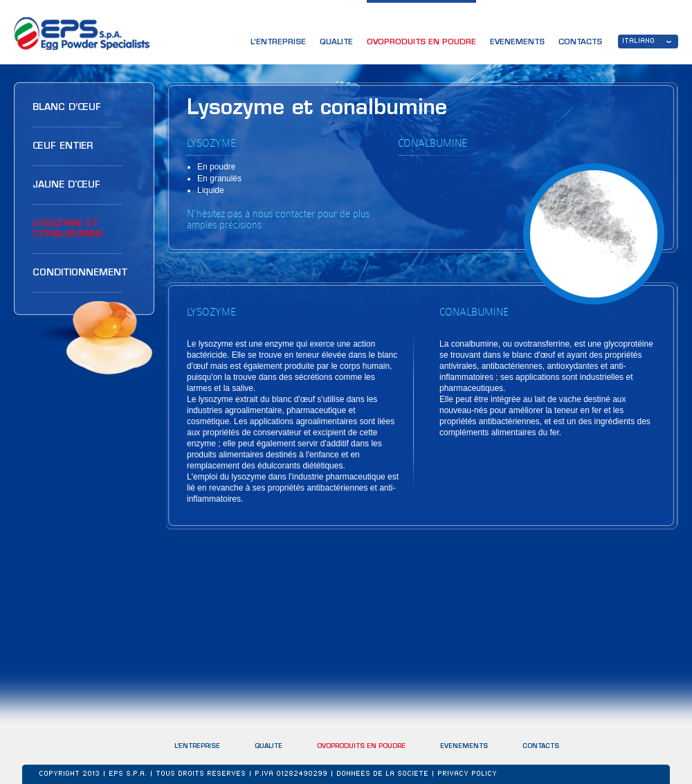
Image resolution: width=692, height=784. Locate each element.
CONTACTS (580, 43)
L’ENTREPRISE (278, 43)
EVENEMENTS (517, 43)
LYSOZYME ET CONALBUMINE (68, 229)
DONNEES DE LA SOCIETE (383, 774)
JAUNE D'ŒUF (66, 185)
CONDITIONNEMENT (80, 273)
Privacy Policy (468, 774)
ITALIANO (639, 42)
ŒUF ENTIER (63, 146)
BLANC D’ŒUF (67, 108)
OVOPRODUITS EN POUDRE (421, 43)
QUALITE (336, 43)
